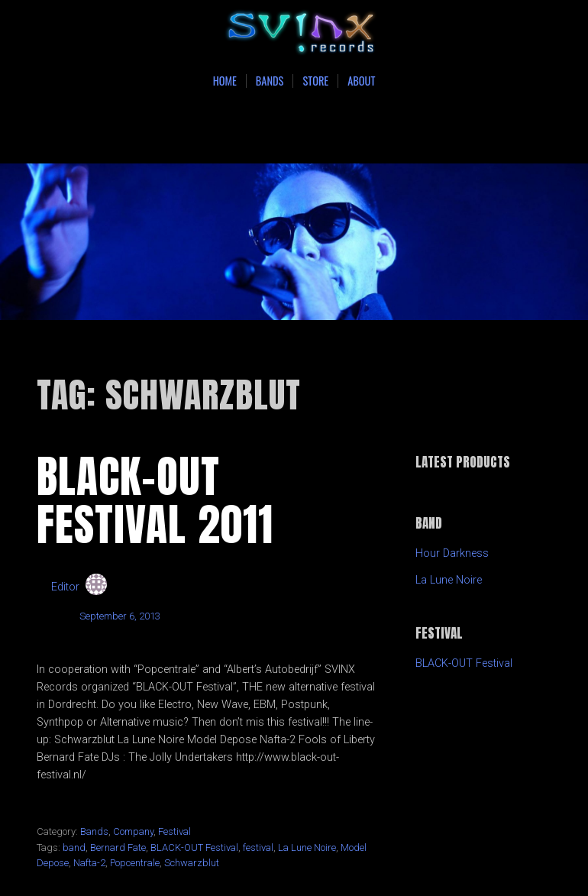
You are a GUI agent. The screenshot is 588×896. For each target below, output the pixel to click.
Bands (270, 81)
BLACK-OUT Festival (194, 847)
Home (225, 81)
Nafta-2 (89, 863)
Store (315, 81)
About (361, 81)
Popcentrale (135, 863)
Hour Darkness (452, 553)
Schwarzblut (192, 863)
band (74, 847)
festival (258, 847)
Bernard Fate (118, 847)
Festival (174, 831)
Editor (65, 587)
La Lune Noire (307, 847)
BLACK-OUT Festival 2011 (155, 500)
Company (133, 831)
